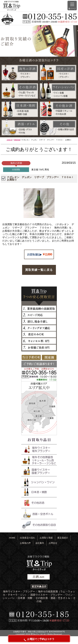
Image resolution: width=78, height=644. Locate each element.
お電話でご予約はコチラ (39, 639)
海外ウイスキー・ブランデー (19, 591)
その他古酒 (42, 598)
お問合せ (53, 543)
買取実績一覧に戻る (39, 270)
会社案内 (40, 543)
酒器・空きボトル (61, 598)
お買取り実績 (46, 538)
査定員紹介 (63, 538)
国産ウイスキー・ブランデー (47, 595)
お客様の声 (25, 543)
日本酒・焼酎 (25, 598)
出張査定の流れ (27, 538)
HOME (12, 538)
